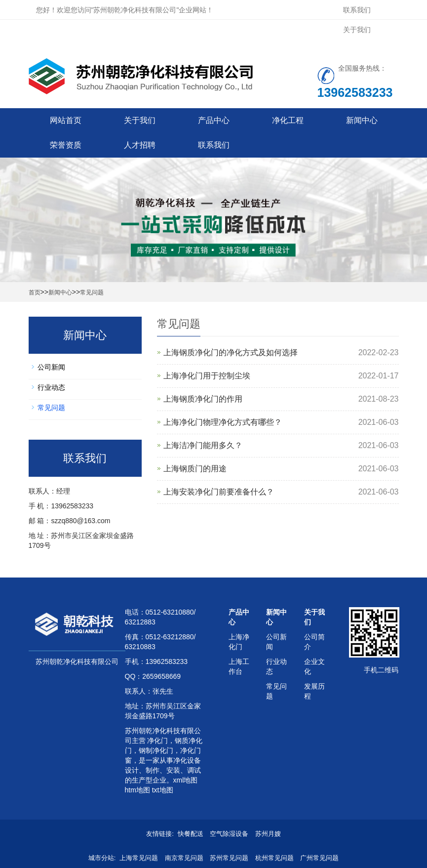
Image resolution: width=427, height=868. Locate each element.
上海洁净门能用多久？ (203, 445)
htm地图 (137, 790)
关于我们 (357, 30)
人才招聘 (140, 145)
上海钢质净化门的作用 (203, 399)
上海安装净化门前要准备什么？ (219, 492)
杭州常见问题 (274, 858)
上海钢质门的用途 (195, 469)
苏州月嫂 (268, 834)
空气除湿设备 (229, 834)
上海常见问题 (139, 858)
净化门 (157, 741)
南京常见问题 (184, 858)
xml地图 (186, 780)
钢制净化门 (156, 750)
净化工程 (288, 120)
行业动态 (51, 387)
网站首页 (66, 120)
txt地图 (163, 790)
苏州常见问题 (229, 858)
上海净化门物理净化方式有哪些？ (223, 422)
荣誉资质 (66, 145)
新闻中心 (362, 120)
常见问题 (92, 292)
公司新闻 (51, 367)
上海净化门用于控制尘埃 (207, 376)
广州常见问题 (319, 858)
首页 (35, 292)
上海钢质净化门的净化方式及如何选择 (231, 352)
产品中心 (214, 120)
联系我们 (357, 10)
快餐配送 (191, 834)
